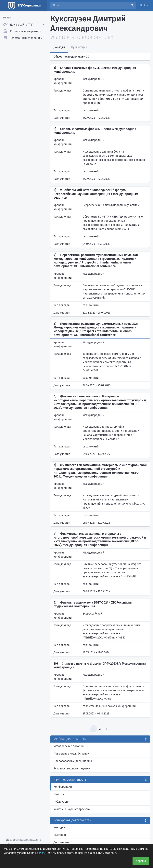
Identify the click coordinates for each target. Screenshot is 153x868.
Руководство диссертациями (72, 769)
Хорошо (141, 861)
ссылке (40, 853)
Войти (144, 5)
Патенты (59, 794)
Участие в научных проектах (72, 809)
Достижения (61, 842)
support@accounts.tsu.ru (24, 840)
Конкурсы (60, 827)
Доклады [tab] (59, 47)
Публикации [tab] (79, 47)
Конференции (63, 787)
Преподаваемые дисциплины (73, 761)
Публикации (61, 802)
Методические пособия (69, 746)
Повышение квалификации (71, 754)
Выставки (60, 835)
